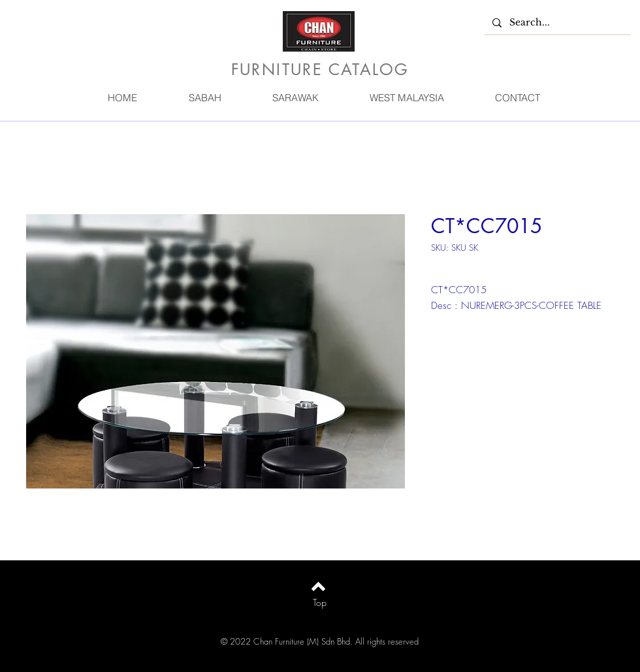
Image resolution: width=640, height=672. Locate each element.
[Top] (320, 603)
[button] (204, 98)
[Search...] (556, 23)
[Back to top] (318, 586)
